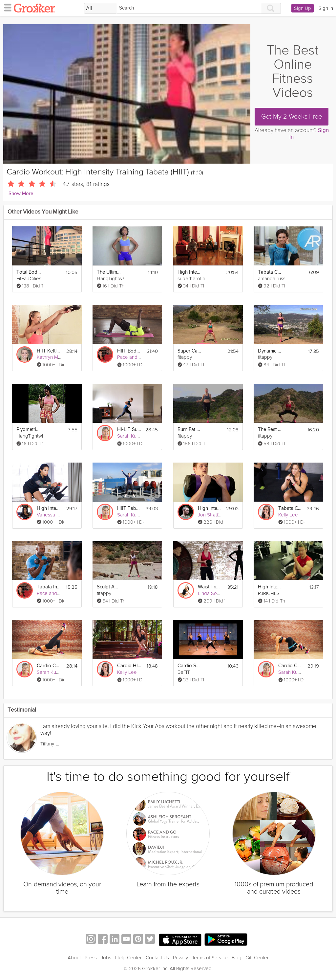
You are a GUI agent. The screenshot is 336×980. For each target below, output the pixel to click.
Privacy (180, 958)
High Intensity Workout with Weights (210, 508)
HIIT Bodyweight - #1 (130, 351)
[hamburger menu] (6, 7)
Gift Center (257, 958)
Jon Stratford (212, 515)
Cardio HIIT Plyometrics (130, 666)
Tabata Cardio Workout (270, 272)
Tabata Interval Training (49, 587)
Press (91, 958)
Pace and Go (131, 357)
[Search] (189, 8)
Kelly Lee (288, 515)
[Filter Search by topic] (101, 9)
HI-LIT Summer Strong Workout (129, 430)
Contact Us (157, 958)
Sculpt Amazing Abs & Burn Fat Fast (109, 587)
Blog (237, 958)
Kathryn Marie (52, 357)
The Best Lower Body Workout (270, 430)
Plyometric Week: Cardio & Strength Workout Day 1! (29, 430)
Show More (21, 194)
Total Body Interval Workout (29, 272)
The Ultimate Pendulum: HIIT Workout (109, 272)
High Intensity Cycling (49, 508)
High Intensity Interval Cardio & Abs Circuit (270, 587)
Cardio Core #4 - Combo (49, 666)
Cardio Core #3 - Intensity (291, 666)
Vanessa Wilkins (54, 515)
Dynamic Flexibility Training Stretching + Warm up (270, 351)
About (74, 958)
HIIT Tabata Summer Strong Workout (129, 508)
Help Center (128, 958)
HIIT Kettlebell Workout (49, 351)
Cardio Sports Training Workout (190, 666)
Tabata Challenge (291, 508)
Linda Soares (212, 593)
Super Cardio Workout (190, 351)
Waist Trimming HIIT (210, 587)
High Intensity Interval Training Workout (190, 272)
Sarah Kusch (130, 436)
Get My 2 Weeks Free (292, 117)
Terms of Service (210, 958)
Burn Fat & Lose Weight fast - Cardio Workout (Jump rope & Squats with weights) (190, 430)
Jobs (106, 958)
